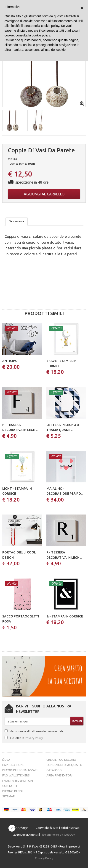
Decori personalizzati (20, 770)
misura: (13, 159)
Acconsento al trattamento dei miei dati (37, 731)
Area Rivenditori (59, 775)
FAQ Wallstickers (16, 775)
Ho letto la (27, 738)
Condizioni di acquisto (64, 765)
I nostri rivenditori (18, 781)
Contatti (10, 786)
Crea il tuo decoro (61, 760)
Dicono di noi (12, 791)
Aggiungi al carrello (44, 194)
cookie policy (41, 35)
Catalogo (54, 770)
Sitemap (9, 796)
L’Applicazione (13, 765)
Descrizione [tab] (17, 221)
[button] (13, 120)
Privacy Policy (34, 738)
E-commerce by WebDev (59, 835)
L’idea (6, 760)
